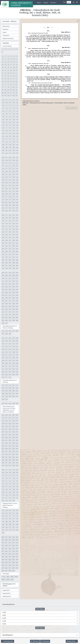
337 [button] (10, 235)
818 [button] (13, 546)
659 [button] (17, 443)
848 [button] (13, 562)
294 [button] (17, 208)
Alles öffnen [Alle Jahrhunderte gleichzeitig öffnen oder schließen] (40, 609)
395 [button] (3, 268)
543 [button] (13, 361)
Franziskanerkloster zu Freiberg (10, 381)
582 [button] (17, 388)
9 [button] (2, 52)
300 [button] (3, 215)
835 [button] (3, 557)
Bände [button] (39, 3)
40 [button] (3, 70)
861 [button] (6, 571)
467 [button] (10, 309)
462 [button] (10, 306)
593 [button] (3, 396)
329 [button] (17, 229)
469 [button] (17, 309)
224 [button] (17, 169)
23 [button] (5, 62)
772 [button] (13, 516)
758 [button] (13, 501)
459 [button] (17, 304)
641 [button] (6, 435)
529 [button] (17, 352)
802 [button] (10, 537)
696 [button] (6, 466)
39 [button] (17, 68)
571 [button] (6, 377)
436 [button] (6, 292)
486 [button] (6, 320)
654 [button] (17, 440)
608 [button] (13, 415)
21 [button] (17, 59)
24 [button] (8, 62)
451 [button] (6, 301)
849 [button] (17, 562)
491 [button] (6, 323)
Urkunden (6, 43)
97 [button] (11, 96)
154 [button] (17, 128)
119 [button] (17, 108)
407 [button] (10, 275)
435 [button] (3, 292)
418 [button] (13, 281)
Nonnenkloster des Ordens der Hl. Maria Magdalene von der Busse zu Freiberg (9, 409)
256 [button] (6, 188)
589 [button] (6, 394)
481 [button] (6, 318)
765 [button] (6, 513)
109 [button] (17, 103)
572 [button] (10, 377)
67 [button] (11, 82)
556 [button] (6, 369)
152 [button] (10, 128)
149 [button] (17, 125)
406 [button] (6, 275)
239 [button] (17, 177)
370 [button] (3, 254)
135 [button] (3, 120)
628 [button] (13, 426)
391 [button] (6, 266)
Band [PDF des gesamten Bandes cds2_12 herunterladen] (45, 641)
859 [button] (17, 568)
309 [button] (17, 218)
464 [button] (17, 306)
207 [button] (10, 160)
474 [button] (17, 312)
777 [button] (13, 519)
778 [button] (17, 519)
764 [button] (3, 513)
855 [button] (3, 568)
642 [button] (10, 435)
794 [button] (3, 530)
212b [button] (3, 577)
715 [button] (3, 478)
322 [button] (10, 226)
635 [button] (3, 432)
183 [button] (13, 145)
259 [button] (17, 188)
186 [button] (6, 148)
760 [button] (6, 510)
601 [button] (6, 404)
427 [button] (10, 287)
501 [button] (6, 338)
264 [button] (17, 191)
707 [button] (10, 473)
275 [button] (3, 200)
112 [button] (10, 105)
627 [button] (10, 426)
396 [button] (6, 268)
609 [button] (17, 415)
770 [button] (6, 516)
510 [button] (3, 344)
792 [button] (13, 527)
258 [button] (13, 188)
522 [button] (10, 349)
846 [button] (6, 562)
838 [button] (13, 557)
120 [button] (3, 111)
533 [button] (13, 355)
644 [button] (17, 435)
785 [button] (6, 524)
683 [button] (13, 457)
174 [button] (17, 139)
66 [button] (8, 82)
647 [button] (10, 437)
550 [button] (3, 366)
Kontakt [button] (53, 3)
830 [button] (3, 554)
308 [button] (13, 218)
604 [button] (17, 404)
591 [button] (13, 394)
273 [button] (13, 197)
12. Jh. (4, 612)
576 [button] (13, 385)
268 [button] (13, 194)
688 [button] (13, 460)
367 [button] (10, 252)
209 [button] (17, 160)
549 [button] (17, 363)
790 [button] (6, 527)
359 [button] (17, 246)
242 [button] (10, 180)
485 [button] (3, 320)
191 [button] (6, 150)
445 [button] (3, 298)
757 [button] (10, 501)
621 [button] (6, 423)
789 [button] (3, 527)
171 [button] (6, 139)
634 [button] (17, 429)
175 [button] (3, 142)
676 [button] (6, 454)
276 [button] (6, 200)
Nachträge (6, 574)
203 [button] (13, 157)
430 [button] (3, 290)
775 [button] (6, 519)
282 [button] (10, 202)
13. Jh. (4, 615)
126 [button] (6, 114)
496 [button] (17, 331)
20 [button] (14, 59)
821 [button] (6, 548)
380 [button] (3, 260)
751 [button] (6, 498)
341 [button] (6, 238)
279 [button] (17, 200)
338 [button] (13, 235)
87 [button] (17, 90)
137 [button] (10, 120)
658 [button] (13, 443)
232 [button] (10, 174)
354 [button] (17, 243)
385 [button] (3, 263)
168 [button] (13, 136)
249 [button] (17, 183)
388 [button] (13, 263)
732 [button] (10, 487)
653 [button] (13, 440)
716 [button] (6, 478)
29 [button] (5, 65)
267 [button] (10, 194)
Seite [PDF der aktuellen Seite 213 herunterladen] (35, 641)
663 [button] (13, 446)
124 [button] (17, 111)
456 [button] (6, 304)
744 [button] (17, 492)
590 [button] (10, 394)
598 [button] (3, 399)
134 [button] (17, 117)
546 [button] (6, 363)
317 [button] (10, 224)
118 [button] (13, 108)
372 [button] (10, 254)
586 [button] (13, 391)
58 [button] (3, 79)
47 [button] (5, 73)
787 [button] (13, 524)
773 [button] (17, 516)
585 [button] (10, 391)
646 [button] (6, 437)
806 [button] (6, 540)
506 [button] (6, 341)
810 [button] (3, 543)
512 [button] (10, 344)
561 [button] (6, 372)
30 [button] (8, 65)
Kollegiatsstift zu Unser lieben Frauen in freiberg (10, 505)
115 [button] (3, 108)
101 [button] (6, 100)
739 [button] (17, 489)
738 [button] (13, 489)
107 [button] (10, 103)
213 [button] (13, 163)
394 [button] (17, 266)
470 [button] (3, 312)
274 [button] (17, 197)
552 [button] (10, 366)
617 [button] (10, 421)
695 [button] (3, 466)
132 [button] (10, 117)
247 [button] (10, 183)
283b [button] (12, 577)
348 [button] (13, 240)
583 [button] (3, 391)
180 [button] (3, 145)
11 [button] (5, 56)
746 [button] (6, 495)
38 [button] (14, 68)
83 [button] (5, 90)
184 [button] (17, 145)
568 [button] (13, 375)
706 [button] (6, 473)
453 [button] (13, 301)
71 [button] (5, 84)
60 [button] (8, 79)
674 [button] (17, 452)
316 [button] (6, 224)
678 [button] (13, 454)
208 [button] (13, 160)
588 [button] (3, 394)
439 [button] (17, 292)
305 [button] (3, 218)
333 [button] (13, 232)
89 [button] (5, 93)
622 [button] (10, 423)
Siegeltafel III (7, 596)
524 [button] (17, 349)
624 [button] (17, 423)
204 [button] (17, 157)
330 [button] (3, 232)
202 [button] (10, 157)
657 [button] (10, 443)
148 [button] (13, 125)
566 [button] (6, 375)
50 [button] (14, 73)
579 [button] (6, 388)
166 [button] (6, 136)
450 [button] (3, 301)
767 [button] (13, 513)
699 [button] (17, 466)
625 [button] (3, 426)
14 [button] (14, 56)
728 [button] (13, 484)
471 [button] (6, 312)
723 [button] (13, 481)
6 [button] (13, 49)
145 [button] (3, 125)
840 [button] (3, 560)
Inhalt (4, 32)
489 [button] (17, 320)
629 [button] (17, 426)
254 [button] (17, 186)
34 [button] (3, 68)
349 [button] (17, 240)
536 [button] (6, 358)
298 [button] (13, 211)
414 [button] (17, 278)
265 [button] (3, 194)
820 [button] (3, 548)
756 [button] (6, 501)
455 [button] (3, 304)
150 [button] (3, 128)
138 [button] (13, 120)
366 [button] (6, 252)
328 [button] (13, 229)
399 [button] (17, 268)
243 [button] (13, 180)
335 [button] (3, 235)
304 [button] (17, 215)
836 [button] (6, 557)
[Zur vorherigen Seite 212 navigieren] (8, 641)
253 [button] (13, 186)
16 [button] (3, 59)
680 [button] (3, 457)
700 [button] (3, 470)
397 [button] (10, 268)
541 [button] (6, 361)
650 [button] (3, 440)
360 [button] (3, 249)
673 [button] (13, 452)
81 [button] (17, 87)
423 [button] (13, 284)
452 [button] (10, 301)
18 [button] (8, 59)
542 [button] (10, 361)
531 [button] (6, 355)
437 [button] (10, 292)
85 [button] (11, 90)
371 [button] (6, 254)
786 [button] (10, 524)
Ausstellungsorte (8, 635)
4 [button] (9, 49)
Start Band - (10, 21)
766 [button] (10, 513)
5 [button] (11, 49)
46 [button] (3, 73)
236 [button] (6, 177)
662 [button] (10, 446)
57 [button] (17, 76)
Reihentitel (6, 26)
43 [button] (11, 70)
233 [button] (13, 174)
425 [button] (3, 287)
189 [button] (17, 148)
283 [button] (13, 202)
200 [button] (3, 157)
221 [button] (6, 169)
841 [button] (6, 560)
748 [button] (13, 495)
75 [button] (17, 84)
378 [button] (13, 257)
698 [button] (13, 466)
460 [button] (3, 306)
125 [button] (3, 114)
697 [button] (10, 466)
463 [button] (13, 306)
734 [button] (17, 487)
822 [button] (10, 548)
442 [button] (10, 295)
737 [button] (10, 489)
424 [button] (17, 284)
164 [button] (17, 134)
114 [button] (17, 105)
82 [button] (3, 90)
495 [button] (13, 331)
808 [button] (13, 540)
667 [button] (10, 449)
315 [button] (3, 224)
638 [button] (13, 432)
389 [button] (17, 263)
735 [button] (3, 489)
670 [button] (3, 452)
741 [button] (6, 492)
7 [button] (15, 49)
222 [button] (10, 169)
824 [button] (17, 548)
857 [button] (10, 568)
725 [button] (3, 484)
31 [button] (11, 65)
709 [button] (17, 473)
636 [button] (6, 432)
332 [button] (10, 232)
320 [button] (3, 226)
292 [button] (10, 208)
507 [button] (10, 341)
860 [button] (3, 571)
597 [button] (17, 396)
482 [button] (10, 318)
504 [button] (17, 338)
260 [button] (3, 191)
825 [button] (3, 551)
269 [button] (17, 194)
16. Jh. (4, 624)
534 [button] (17, 355)
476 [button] (6, 315)
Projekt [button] (46, 3)
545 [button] (3, 363)
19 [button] (11, 59)
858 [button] (13, 568)
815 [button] (3, 546)
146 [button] (6, 125)
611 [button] (6, 418)
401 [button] (6, 273)
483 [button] (13, 318)
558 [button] (13, 369)
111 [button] (6, 105)
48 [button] (8, 73)
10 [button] (3, 56)
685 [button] (3, 460)
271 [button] (6, 197)
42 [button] (8, 70)
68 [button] (14, 82)
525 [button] (3, 352)
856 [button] (6, 568)
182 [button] (10, 145)
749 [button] (17, 495)
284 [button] (17, 202)
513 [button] (13, 344)
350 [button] (3, 243)
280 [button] (3, 202)
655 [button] (3, 443)
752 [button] (10, 498)
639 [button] (17, 432)
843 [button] (13, 560)
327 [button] (10, 229)
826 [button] (6, 551)
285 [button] (3, 205)
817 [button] (10, 546)
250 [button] (3, 186)
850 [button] (3, 565)
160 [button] (3, 134)
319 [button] (17, 224)
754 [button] (17, 498)
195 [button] (3, 153)
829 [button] (17, 551)
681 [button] (6, 457)
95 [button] (5, 96)
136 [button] (6, 120)
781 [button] (10, 522)
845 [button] (3, 562)
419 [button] (17, 281)
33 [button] (17, 65)
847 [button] (10, 562)
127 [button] (10, 114)
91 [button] (11, 93)
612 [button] (10, 418)
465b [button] (3, 580)
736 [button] (6, 489)
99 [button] (17, 96)
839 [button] (17, 557)
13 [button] (11, 56)
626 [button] (6, 426)
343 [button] (13, 238)
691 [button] (6, 463)
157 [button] (10, 131)
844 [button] (17, 560)
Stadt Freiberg (7, 46)
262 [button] (10, 191)
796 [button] (10, 530)
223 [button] (13, 169)
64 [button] (3, 82)
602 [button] (10, 404)
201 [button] (6, 157)
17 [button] (5, 59)
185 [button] (3, 148)
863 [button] (13, 571)
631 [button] (6, 429)
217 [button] (10, 166)
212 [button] (10, 163)
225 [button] (3, 172)
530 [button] (3, 355)
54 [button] (8, 76)
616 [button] (6, 421)
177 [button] (10, 142)
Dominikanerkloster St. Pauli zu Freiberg (10, 327)
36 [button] (8, 68)
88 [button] (3, 93)
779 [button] (3, 522)
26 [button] (14, 62)
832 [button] (10, 554)
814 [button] (17, 543)
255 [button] (3, 188)
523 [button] (13, 349)
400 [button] (3, 273)
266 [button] (6, 194)
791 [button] (10, 527)
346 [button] (6, 240)
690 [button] (3, 463)
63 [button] (17, 79)
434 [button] (17, 290)
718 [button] (13, 478)
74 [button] (14, 84)
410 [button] (3, 278)
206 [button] (6, 160)
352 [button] (10, 243)
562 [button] (10, 372)
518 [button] (13, 347)
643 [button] (13, 435)
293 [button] (13, 208)
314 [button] (17, 221)
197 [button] (10, 153)
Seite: (65, 2)
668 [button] (13, 449)
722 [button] (10, 481)
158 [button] (13, 131)
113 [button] (13, 105)
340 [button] (3, 238)
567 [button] (10, 375)
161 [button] (6, 134)
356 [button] (6, 246)
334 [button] (17, 232)
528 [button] (13, 352)
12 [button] (8, 56)
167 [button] (10, 136)
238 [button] (13, 177)
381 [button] (6, 260)
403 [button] (13, 273)
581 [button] (13, 388)
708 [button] (13, 473)
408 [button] (13, 275)
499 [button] (10, 334)
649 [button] (17, 437)
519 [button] (17, 347)
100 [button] (3, 100)
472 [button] (10, 312)
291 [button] (6, 208)
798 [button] (17, 530)
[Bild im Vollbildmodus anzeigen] (78, 21)
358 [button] (13, 246)
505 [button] (3, 341)
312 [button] (10, 221)
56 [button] (14, 76)
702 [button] (10, 470)
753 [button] (13, 498)
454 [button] (17, 301)
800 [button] (3, 537)
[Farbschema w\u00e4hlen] (77, 2)
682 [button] (10, 457)
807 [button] (10, 540)
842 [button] (10, 560)
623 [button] (13, 423)
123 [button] (13, 111)
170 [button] (3, 139)
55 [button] (11, 76)
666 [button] (6, 449)
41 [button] (5, 70)
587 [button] (17, 391)
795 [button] (6, 530)
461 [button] (6, 306)
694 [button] (17, 463)
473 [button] (13, 312)
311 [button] (6, 221)
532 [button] (10, 355)
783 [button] (17, 522)
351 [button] (6, 243)
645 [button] (3, 437)
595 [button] (10, 396)
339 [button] (17, 235)
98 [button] (14, 96)
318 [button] (13, 224)
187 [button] (10, 148)
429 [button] (17, 287)
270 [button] (3, 197)
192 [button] (10, 150)
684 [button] (17, 457)
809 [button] (17, 540)
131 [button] (6, 117)
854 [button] (17, 565)
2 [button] (4, 49)
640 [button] (3, 435)
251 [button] (6, 186)
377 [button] (10, 257)
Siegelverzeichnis (8, 38)
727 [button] (10, 484)
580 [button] (10, 388)
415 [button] (3, 281)
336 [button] (6, 235)
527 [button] (10, 352)
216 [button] (6, 166)
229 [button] (17, 172)
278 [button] (13, 200)
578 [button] (3, 388)
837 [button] (10, 557)
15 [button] (17, 56)
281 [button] (6, 202)
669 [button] (17, 449)
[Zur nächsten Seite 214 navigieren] (72, 641)
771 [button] (10, 516)
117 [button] (10, 108)
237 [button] (10, 177)
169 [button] (17, 136)
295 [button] (3, 211)
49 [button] (11, 73)
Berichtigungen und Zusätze (9, 585)
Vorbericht (6, 35)
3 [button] (6, 49)
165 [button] (3, 136)
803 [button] (13, 537)
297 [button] (10, 211)
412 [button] (10, 278)
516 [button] (6, 347)
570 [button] (3, 377)
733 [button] (13, 487)
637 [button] (10, 432)
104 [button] (17, 100)
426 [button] (6, 287)
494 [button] (10, 331)
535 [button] (3, 358)
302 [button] (10, 215)
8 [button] (17, 49)
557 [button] (10, 369)
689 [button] (17, 460)
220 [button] (3, 169)
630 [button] (3, 429)
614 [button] (17, 418)
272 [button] (10, 197)
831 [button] (6, 554)
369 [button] (17, 252)
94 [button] (3, 96)
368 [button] (13, 252)
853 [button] (13, 565)
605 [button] (3, 415)
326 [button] (6, 229)
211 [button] (6, 163)
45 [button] (17, 70)
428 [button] (13, 287)
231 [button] (6, 174)
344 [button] (17, 238)
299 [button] (17, 211)
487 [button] (10, 320)
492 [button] (3, 331)
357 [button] (10, 246)
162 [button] (10, 134)
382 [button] (10, 260)
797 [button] (13, 530)
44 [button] (14, 70)
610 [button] (3, 418)
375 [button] (3, 257)
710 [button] (3, 475)
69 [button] (17, 82)
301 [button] (6, 215)
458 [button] (13, 304)
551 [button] (6, 366)
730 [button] (3, 487)
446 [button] (6, 298)
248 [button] (13, 183)
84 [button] (8, 90)
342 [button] (10, 238)
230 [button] (3, 174)
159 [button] (17, 131)
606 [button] (6, 415)
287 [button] (10, 205)
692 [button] (10, 463)
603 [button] (13, 404)
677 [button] (10, 454)
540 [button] (3, 361)
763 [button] (17, 510)
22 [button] (3, 62)
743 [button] (13, 492)
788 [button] (17, 524)
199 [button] (17, 153)
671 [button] (6, 452)
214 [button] (17, 163)
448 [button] (13, 298)
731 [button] (6, 487)
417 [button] (10, 281)
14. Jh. (4, 618)
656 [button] (6, 443)
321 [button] (6, 226)
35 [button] (5, 68)
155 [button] (3, 131)
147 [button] (10, 125)
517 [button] (10, 347)
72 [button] (8, 84)
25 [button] (11, 62)
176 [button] (6, 142)
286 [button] (6, 205)
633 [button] (13, 429)
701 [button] (6, 470)
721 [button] (6, 481)
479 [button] (17, 315)
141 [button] (6, 122)
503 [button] (13, 338)
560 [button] (3, 372)
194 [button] (17, 150)
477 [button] (10, 315)
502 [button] (10, 338)
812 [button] (10, 543)
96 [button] (8, 96)
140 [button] (3, 122)
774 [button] (3, 519)
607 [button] (10, 415)
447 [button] (10, 298)
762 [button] (13, 510)
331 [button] (6, 232)
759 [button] (3, 510)
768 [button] (17, 513)
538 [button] (13, 358)
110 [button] (3, 105)
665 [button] (3, 449)
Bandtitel (5, 29)
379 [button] (17, 257)
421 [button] (6, 284)
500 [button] (3, 338)
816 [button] (6, 546)
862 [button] (10, 571)
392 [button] (10, 266)
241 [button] (6, 180)
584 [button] (6, 391)
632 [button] (10, 429)
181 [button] (6, 145)
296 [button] (6, 211)
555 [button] (3, 369)
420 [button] (3, 284)
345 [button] (3, 240)
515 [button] (3, 347)
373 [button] (13, 254)
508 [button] (13, 341)
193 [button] (13, 150)
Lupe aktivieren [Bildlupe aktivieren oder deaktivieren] (71, 108)
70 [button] (3, 84)
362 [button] (10, 249)
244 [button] (17, 180)
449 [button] (17, 298)
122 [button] (10, 111)
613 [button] (13, 418)
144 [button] (17, 122)
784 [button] (3, 524)
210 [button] (3, 163)
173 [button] (13, 139)
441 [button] (6, 295)
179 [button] (17, 142)
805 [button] (3, 540)
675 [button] (3, 454)
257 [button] (10, 188)
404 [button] (17, 273)
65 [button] (5, 82)
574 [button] (6, 385)
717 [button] (10, 478)
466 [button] (6, 309)
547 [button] (10, 363)
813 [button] (13, 543)
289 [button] (17, 205)
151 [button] (6, 128)
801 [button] (6, 537)
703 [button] (13, 470)
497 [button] (3, 334)
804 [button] (17, 537)
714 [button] (17, 475)
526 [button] (6, 352)
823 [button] (13, 548)
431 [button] (6, 290)
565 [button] (3, 375)
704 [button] (17, 470)
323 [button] (13, 226)
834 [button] (17, 554)
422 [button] (10, 284)
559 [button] (17, 369)
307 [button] (10, 218)
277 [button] (10, 200)
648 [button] (13, 437)
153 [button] (13, 128)
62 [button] (14, 79)
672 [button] (10, 452)
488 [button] (13, 320)
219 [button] (17, 166)
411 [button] (6, 278)
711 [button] (6, 475)
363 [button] (13, 249)
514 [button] (17, 344)
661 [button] (6, 446)
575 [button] (10, 385)
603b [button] (12, 580)
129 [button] (17, 114)
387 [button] (10, 263)
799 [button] (3, 533)
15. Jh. (4, 621)
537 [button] (10, 358)
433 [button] (13, 290)
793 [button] (17, 527)
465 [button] (3, 309)
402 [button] (10, 273)
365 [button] (3, 252)
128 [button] (13, 114)
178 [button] (13, 142)
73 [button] (11, 84)
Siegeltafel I (6, 590)
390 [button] (3, 266)
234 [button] (17, 174)
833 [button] (13, 554)
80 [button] (14, 87)
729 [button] (17, 484)
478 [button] (13, 315)
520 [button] (3, 349)
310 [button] (3, 221)
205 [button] (3, 160)
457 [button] (10, 304)
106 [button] (6, 103)
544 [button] (17, 361)
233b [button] (8, 577)
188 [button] (13, 148)
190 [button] (3, 150)
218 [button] (13, 166)
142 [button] (10, 122)
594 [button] (6, 396)
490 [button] (3, 323)
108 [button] (13, 103)
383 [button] (13, 260)
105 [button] (3, 103)
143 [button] (13, 122)
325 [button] (3, 229)
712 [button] (10, 475)
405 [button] (3, 275)
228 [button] (13, 172)
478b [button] (8, 580)
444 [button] (17, 295)
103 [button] (13, 100)
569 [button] (17, 375)
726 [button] (6, 484)
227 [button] (10, 172)
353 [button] (13, 243)
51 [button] (17, 73)
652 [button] (10, 440)
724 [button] (17, 481)
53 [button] (5, 76)
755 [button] (3, 501)
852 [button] (10, 565)
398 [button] (13, 268)
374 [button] (17, 254)
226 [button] (6, 172)
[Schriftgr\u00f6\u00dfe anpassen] (73, 2)
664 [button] (17, 446)
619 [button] (17, 421)
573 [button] (3, 385)
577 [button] (17, 385)
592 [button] (17, 394)
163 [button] (13, 134)
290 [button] (3, 208)
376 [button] (6, 257)
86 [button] (14, 90)
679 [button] (17, 454)
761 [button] (10, 510)
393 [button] (13, 266)
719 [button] (17, 478)
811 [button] (6, 543)
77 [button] (5, 87)
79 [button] (11, 87)
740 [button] (3, 492)
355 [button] (3, 246)
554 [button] (17, 366)
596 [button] (13, 396)
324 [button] (17, 226)
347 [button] (10, 240)
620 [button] (3, 423)
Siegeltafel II (6, 593)
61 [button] (11, 79)
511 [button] (6, 344)
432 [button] (10, 290)
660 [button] (3, 446)
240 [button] (3, 180)
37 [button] (11, 68)
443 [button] (13, 295)
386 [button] (6, 263)
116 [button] (6, 108)
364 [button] (17, 249)
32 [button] (14, 65)
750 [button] (3, 498)
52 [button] (3, 76)
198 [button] (13, 153)
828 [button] (13, 551)
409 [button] (17, 275)
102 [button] (10, 100)
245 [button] (3, 183)
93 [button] (17, 93)
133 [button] (13, 117)
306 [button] (6, 218)
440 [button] (3, 295)
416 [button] (6, 281)
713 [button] (13, 475)
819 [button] (17, 546)
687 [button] (10, 460)
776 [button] (10, 519)
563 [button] (13, 372)
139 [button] (17, 120)
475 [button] (3, 315)
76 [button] (3, 87)
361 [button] (6, 249)
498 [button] (6, 334)
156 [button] (6, 131)
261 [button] (6, 191)
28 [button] (3, 65)
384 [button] (17, 260)
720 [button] (3, 481)
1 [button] (2, 49)
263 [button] (13, 191)
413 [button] (13, 278)
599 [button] (6, 399)
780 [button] (6, 522)
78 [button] (8, 87)
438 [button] (13, 292)
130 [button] (3, 117)
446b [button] (16, 577)
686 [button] (6, 460)
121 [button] (6, 111)
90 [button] (8, 93)
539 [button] (17, 358)
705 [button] (3, 473)
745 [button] (3, 495)
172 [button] (10, 139)
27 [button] (17, 62)
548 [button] (13, 363)
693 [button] (13, 463)
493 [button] (6, 331)
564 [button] (17, 372)
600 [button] (3, 404)
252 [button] (10, 186)
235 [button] (3, 177)
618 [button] (13, 421)
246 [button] (6, 183)
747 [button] (10, 495)
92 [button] (14, 93)
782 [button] (13, 522)
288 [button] (13, 205)
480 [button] (3, 318)
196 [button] (6, 153)
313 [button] (13, 221)
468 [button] (13, 309)
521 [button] (6, 349)
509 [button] (17, 341)
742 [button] (10, 492)
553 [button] (13, 366)
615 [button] (3, 421)
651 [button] (6, 440)
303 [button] (13, 215)
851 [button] (6, 565)
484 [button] (17, 318)
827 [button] (10, 551)
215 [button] (3, 166)
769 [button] (3, 516)
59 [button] (5, 79)
